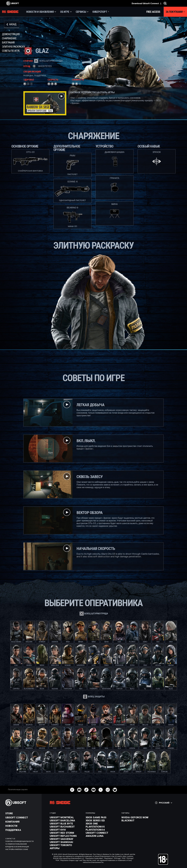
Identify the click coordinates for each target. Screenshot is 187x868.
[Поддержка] (22, 830)
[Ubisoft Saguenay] (66, 839)
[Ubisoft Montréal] (66, 817)
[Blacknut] (138, 820)
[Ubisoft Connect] (22, 817)
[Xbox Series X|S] (102, 820)
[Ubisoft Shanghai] (66, 842)
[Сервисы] (82, 12)
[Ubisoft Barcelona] (66, 820)
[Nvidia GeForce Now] (138, 817)
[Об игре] (66, 12)
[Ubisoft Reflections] (66, 836)
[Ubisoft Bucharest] (66, 827)
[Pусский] (164, 803)
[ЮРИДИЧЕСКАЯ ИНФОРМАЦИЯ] (22, 847)
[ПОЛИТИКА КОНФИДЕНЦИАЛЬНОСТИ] (22, 841)
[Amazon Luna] (102, 836)
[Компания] (22, 822)
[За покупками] (175, 12)
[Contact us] (22, 839)
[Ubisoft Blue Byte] (66, 823)
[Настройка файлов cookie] (17, 849)
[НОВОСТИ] (22, 826)
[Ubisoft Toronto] (66, 845)
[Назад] (12, 24)
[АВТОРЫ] (66, 848)
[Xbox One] (102, 823)
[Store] (22, 813)
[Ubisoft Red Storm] (66, 833)
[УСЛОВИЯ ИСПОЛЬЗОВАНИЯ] (22, 844)
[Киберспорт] (101, 12)
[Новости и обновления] (41, 12)
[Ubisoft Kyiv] (66, 830)
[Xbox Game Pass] (102, 817)
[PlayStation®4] (102, 830)
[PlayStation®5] (102, 827)
